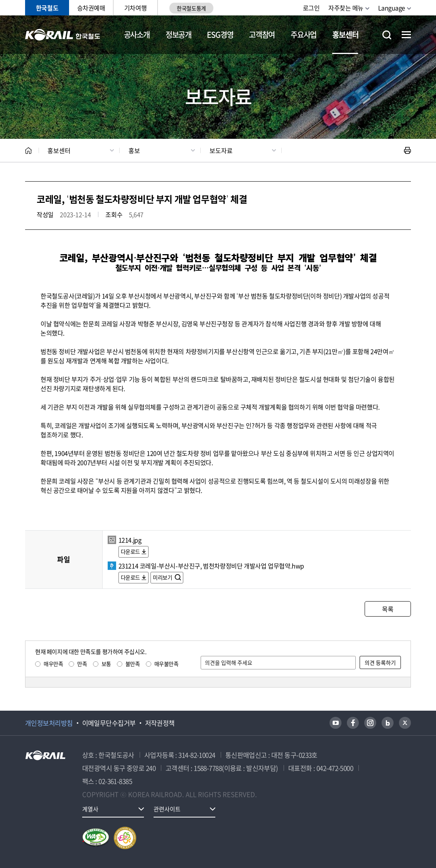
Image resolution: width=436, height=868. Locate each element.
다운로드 (130, 551)
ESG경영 (220, 35)
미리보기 (163, 577)
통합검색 (387, 35)
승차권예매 (91, 8)
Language (392, 8)
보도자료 (221, 150)
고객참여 (262, 35)
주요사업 (303, 35)
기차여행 (135, 8)
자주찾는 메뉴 (346, 8)
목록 (388, 609)
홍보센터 (345, 35)
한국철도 (47, 8)
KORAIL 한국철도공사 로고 (63, 35)
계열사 (90, 809)
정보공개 (178, 35)
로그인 (311, 8)
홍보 (134, 150)
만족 (82, 664)
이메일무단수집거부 (109, 723)
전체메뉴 (406, 35)
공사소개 (137, 35)
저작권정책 (160, 723)
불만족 (133, 664)
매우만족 (53, 664)
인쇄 (407, 150)
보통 (106, 664)
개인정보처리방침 (49, 723)
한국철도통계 (191, 8)
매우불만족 (166, 664)
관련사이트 (167, 809)
